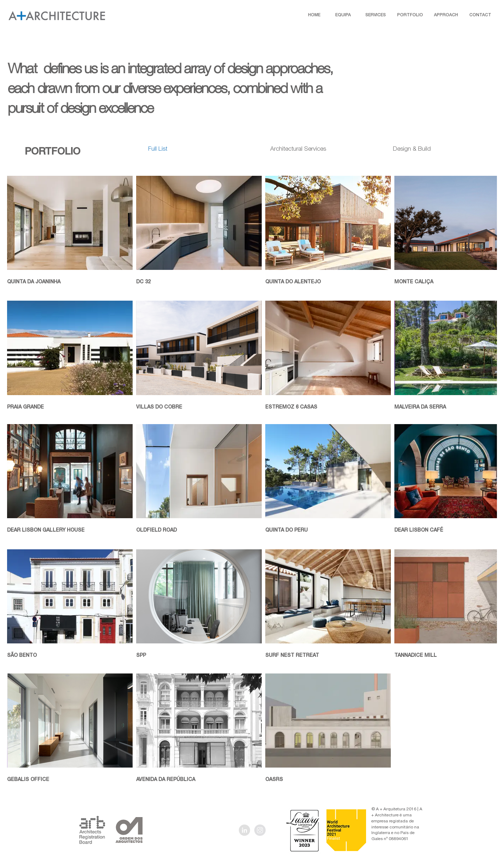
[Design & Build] (412, 150)
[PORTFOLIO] (410, 15)
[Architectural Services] (298, 150)
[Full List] (158, 150)
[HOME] (314, 15)
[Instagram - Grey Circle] (260, 830)
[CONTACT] (480, 15)
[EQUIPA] (343, 15)
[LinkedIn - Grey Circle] (244, 830)
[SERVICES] (376, 15)
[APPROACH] (446, 15)
